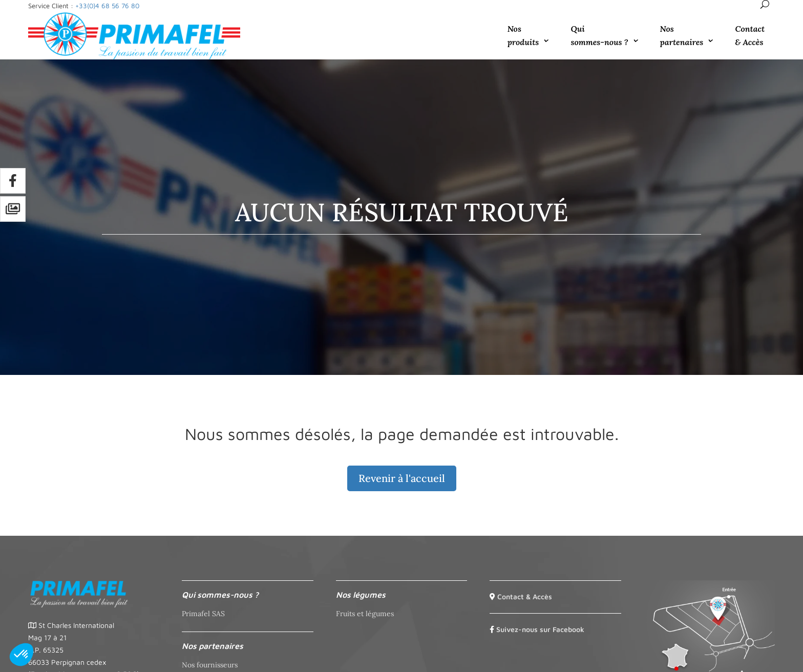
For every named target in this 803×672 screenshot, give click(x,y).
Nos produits (523, 35)
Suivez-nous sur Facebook (540, 629)
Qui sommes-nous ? (599, 35)
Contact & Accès (750, 35)
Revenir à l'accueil (402, 478)
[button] (22, 655)
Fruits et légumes (365, 614)
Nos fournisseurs (210, 665)
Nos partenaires (682, 35)
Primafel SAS (203, 614)
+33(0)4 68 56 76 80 (107, 6)
